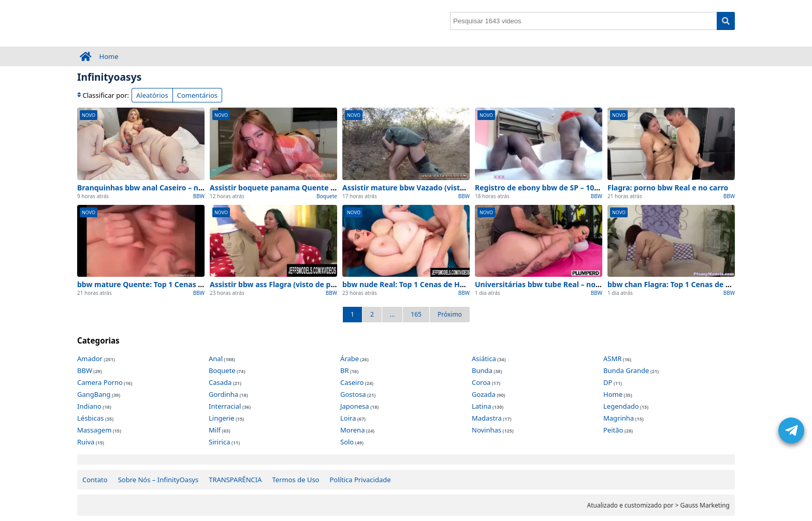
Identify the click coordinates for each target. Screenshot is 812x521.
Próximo (450, 314)
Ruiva (86, 442)
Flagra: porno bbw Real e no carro (668, 188)
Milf (215, 430)
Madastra (487, 418)
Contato (95, 480)
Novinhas (487, 430)
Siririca (219, 442)
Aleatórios (152, 95)
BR (345, 370)
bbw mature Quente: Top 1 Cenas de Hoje (151, 284)
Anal (216, 359)
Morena (352, 430)
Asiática (484, 359)
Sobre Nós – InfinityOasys (158, 480)
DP (608, 382)
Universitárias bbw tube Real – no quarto (548, 284)
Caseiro (352, 382)
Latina (481, 406)
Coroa (481, 382)
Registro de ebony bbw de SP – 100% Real (549, 188)
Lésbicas (90, 418)
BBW (199, 196)
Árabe (350, 359)
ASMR (612, 359)
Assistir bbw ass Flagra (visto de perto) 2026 (288, 284)
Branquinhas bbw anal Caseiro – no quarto (153, 188)
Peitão (613, 430)
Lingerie (222, 418)
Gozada (484, 394)
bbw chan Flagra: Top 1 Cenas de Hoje (675, 284)
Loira (348, 418)
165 (416, 314)
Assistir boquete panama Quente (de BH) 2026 (292, 188)
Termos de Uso (296, 480)
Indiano (89, 406)
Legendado (621, 406)
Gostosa (353, 394)
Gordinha (223, 394)
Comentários (197, 95)
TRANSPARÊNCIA (235, 480)
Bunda (482, 370)
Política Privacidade (360, 480)
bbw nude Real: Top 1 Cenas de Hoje (407, 284)
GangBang (94, 394)
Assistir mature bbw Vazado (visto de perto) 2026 (430, 188)
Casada (220, 382)
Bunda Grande (626, 370)
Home (109, 56)
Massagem (94, 430)
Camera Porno (100, 382)
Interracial (225, 406)
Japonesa (355, 406)
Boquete (327, 196)
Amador (90, 359)
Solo (347, 442)
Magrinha (619, 418)
